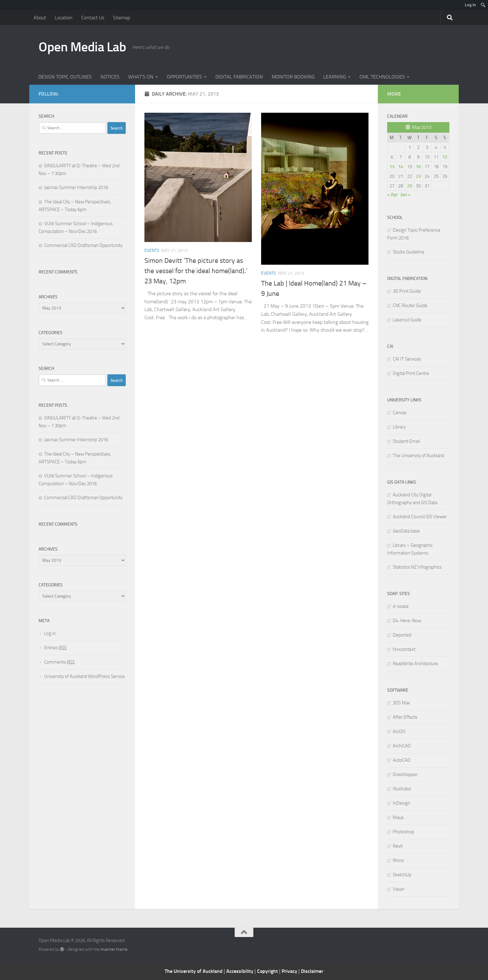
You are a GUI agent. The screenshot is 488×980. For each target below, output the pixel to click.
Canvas (400, 413)
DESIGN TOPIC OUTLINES (65, 77)
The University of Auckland (418, 456)
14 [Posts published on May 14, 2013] (401, 167)
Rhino (398, 860)
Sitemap (122, 18)
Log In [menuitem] (470, 5)
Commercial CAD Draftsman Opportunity (83, 245)
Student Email (406, 441)
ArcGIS (399, 731)
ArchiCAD (402, 746)
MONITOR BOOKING (293, 77)
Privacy (290, 971)
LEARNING (335, 77)
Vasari (399, 889)
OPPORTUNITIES (184, 77)
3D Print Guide (407, 291)
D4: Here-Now (407, 621)
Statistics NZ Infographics (417, 567)
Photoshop (404, 832)
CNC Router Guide (410, 305)
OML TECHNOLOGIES (382, 77)
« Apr (392, 195)
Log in (50, 633)
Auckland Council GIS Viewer (420, 517)
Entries (55, 648)
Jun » (406, 195)
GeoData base (406, 531)
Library (399, 427)
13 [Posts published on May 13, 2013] (392, 167)
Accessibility (240, 971)
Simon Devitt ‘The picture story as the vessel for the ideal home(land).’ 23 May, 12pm (196, 271)
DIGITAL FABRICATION (239, 77)
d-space (401, 606)
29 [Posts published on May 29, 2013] (410, 186)
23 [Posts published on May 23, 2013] (418, 176)
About (40, 18)
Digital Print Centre (411, 373)
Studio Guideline (408, 252)
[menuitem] (483, 5)
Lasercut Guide (407, 320)
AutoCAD (402, 760)
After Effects (405, 717)
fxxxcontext (404, 649)
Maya (398, 817)
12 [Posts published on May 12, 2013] (445, 157)
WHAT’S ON (141, 77)
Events (152, 251)
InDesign (401, 803)
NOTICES (110, 77)
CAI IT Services (407, 359)
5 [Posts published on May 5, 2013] (445, 147)
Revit (398, 846)
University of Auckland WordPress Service (84, 676)
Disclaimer (312, 971)
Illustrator (402, 789)
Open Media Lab (82, 47)
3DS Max (401, 703)
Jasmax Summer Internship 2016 (76, 187)
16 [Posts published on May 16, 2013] (418, 167)
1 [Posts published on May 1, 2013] (410, 147)
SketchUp (402, 875)
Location (64, 18)
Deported (402, 635)
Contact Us (93, 18)
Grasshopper (405, 774)
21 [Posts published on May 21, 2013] (401, 176)
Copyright (268, 971)
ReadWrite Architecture (415, 664)
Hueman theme (114, 949)
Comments (59, 662)
